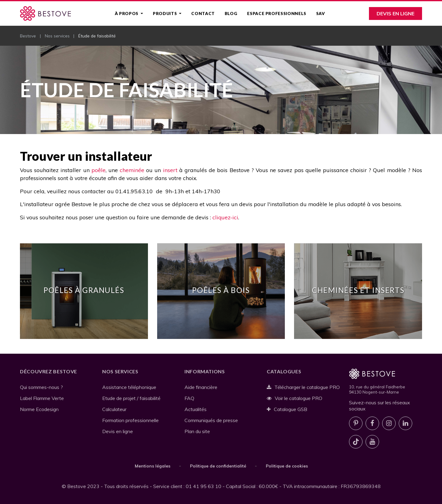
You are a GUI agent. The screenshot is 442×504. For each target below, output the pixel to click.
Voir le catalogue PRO (295, 398)
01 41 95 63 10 (204, 486)
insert (170, 170)
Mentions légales (153, 466)
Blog (231, 13)
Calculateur (114, 409)
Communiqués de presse (211, 420)
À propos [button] (127, 13)
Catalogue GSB (287, 409)
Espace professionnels (277, 13)
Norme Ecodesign (39, 409)
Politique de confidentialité (218, 466)
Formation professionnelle (130, 420)
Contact (203, 13)
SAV (321, 13)
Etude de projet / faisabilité (131, 398)
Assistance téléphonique (129, 387)
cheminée (132, 170)
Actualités (196, 409)
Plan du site (197, 431)
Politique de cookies (287, 466)
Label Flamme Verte (42, 398)
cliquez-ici (225, 217)
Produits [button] (165, 13)
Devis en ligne (395, 13)
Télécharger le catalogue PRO (303, 387)
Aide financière (201, 387)
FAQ (189, 398)
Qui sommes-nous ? (41, 387)
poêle (99, 170)
